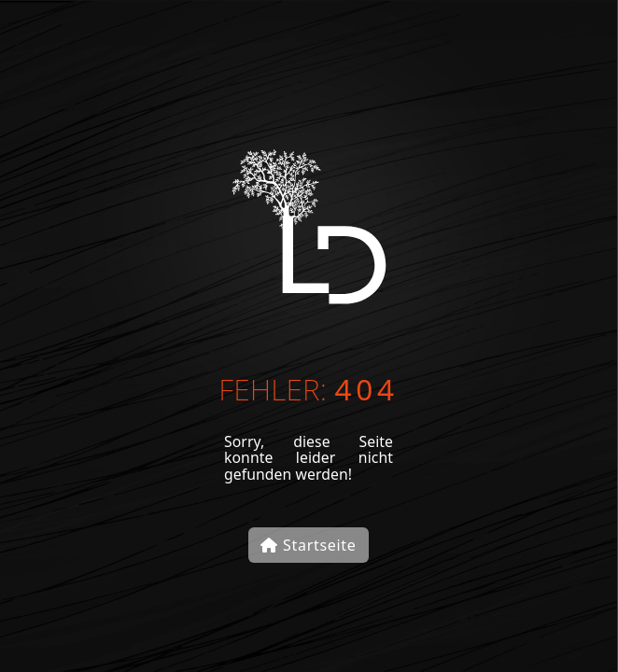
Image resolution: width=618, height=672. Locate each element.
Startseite (308, 545)
